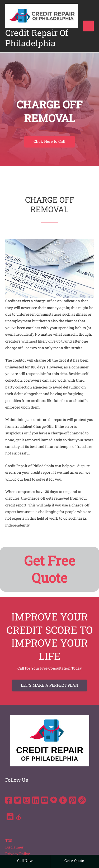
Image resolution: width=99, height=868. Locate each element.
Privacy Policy (18, 854)
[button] (49, 142)
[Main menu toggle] (89, 26)
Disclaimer (14, 847)
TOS (9, 841)
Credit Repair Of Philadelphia (37, 38)
